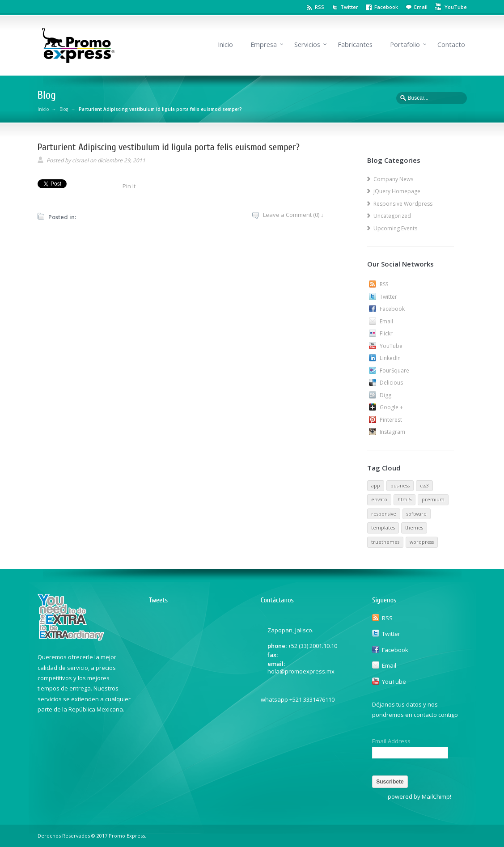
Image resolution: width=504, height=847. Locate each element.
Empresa (264, 44)
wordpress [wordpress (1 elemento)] (422, 542)
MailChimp (436, 796)
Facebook (386, 7)
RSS (320, 7)
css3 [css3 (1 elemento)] (424, 486)
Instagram (392, 432)
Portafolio (405, 44)
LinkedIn (390, 358)
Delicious (391, 383)
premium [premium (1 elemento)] (433, 500)
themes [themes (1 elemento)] (414, 528)
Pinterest (391, 420)
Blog (64, 109)
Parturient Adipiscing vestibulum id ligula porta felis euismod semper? (169, 147)
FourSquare (394, 371)
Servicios (307, 44)
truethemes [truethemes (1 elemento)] (385, 542)
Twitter (349, 7)
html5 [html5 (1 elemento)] (404, 500)
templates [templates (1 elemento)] (383, 528)
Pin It (129, 186)
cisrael (80, 160)
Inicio (225, 44)
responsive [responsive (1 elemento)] (384, 514)
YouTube (391, 346)
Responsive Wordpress (403, 204)
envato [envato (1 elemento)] (379, 500)
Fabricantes (355, 44)
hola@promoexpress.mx (301, 671)
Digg (385, 395)
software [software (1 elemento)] (417, 514)
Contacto (451, 44)
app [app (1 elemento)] (376, 486)
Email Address (391, 741)
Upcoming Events (395, 228)
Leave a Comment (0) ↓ (293, 215)
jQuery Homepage (397, 191)
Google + (391, 407)
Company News (393, 179)
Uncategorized (392, 216)
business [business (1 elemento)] (400, 486)
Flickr (386, 333)
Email (421, 7)
